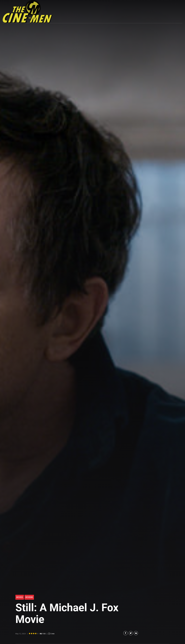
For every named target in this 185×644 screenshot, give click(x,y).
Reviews (29, 597)
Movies (20, 597)
